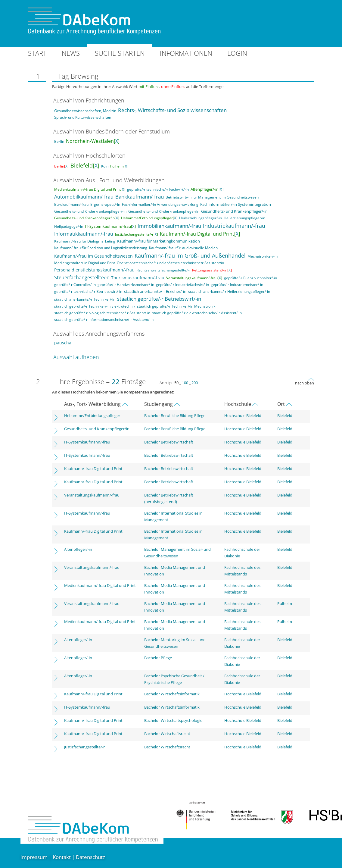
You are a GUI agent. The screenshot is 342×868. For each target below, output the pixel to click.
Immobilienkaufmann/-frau (169, 226)
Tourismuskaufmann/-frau (138, 278)
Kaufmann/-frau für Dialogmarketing (85, 241)
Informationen (186, 53)
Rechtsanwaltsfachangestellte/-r (163, 270)
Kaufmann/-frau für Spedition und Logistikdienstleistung (101, 248)
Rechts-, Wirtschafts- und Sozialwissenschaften (172, 110)
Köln (105, 166)
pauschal (63, 343)
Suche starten (120, 53)
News (71, 53)
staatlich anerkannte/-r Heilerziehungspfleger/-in (229, 291)
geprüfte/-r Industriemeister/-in (237, 285)
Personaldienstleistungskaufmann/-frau (94, 270)
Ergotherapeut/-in (105, 204)
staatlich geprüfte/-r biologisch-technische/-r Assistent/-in (102, 313)
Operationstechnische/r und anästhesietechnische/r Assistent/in (170, 263)
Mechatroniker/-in (263, 256)
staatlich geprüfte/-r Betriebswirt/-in (159, 299)
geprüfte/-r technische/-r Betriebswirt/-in (88, 291)
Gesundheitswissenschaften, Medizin (85, 111)
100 (185, 383)
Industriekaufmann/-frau (234, 226)
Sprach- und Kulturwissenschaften (83, 117)
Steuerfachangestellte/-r (82, 277)
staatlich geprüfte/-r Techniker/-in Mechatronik (176, 306)
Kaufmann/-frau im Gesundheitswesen (93, 256)
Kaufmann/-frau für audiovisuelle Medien (183, 248)
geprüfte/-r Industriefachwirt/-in (182, 285)
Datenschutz (90, 857)
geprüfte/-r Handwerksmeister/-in (126, 285)
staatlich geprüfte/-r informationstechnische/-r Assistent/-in (104, 320)
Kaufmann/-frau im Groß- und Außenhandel (190, 255)
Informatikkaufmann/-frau (84, 234)
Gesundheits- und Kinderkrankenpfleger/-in (90, 211)
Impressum (34, 857)
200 (195, 383)
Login (237, 53)
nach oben (305, 383)
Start (37, 53)
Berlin (59, 141)
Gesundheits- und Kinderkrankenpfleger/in (164, 211)
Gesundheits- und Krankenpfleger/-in (234, 211)
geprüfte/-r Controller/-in (75, 285)
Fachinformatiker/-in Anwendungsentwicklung (160, 204)
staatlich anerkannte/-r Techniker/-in (85, 299)
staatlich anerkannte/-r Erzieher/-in (155, 291)
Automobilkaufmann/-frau (84, 197)
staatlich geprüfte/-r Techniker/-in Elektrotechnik (95, 306)
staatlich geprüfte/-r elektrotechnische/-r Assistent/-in (197, 313)
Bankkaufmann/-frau (140, 197)
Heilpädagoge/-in (69, 226)
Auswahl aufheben (76, 357)
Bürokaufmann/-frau (71, 204)
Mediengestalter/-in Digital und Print (85, 263)
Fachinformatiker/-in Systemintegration (236, 204)
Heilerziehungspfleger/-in (201, 218)
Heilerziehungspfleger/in (244, 218)
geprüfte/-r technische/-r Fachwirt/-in (158, 189)
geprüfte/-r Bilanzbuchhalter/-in (250, 278)
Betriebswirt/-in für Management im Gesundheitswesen (212, 197)
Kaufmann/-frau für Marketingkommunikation (159, 241)
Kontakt (62, 857)
